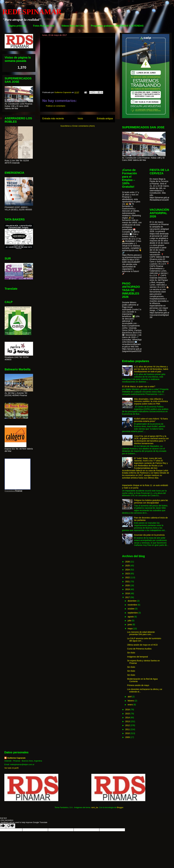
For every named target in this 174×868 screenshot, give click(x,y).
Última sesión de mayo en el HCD (142, 645)
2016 (128, 710)
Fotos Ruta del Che (44, 26)
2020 (128, 585)
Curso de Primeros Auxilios (139, 649)
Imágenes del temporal (137, 657)
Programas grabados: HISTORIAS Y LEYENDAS (117, 26)
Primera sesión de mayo (138, 685)
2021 (128, 582)
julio (130, 621)
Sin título (131, 653)
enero (130, 705)
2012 (128, 725)
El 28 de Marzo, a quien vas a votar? (139, 386)
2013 (128, 721)
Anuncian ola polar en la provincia (149, 535)
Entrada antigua (105, 118)
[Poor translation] (11, 826)
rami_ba (95, 807)
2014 (128, 718)
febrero (131, 701)
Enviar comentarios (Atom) (84, 126)
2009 (128, 737)
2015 (128, 714)
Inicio (80, 118)
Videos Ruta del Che (72, 26)
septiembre (133, 613)
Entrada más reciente (53, 118)
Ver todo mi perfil (11, 768)
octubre (131, 609)
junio (130, 624)
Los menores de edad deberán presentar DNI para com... (141, 633)
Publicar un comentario (56, 106)
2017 (128, 597)
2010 (128, 733)
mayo (130, 629)
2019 (128, 589)
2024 (128, 570)
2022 (128, 577)
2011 (128, 729)
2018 (128, 593)
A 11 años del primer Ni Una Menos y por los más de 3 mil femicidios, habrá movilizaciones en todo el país (151, 369)
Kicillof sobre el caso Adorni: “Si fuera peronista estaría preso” (151, 420)
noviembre (133, 605)
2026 (128, 562)
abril (130, 697)
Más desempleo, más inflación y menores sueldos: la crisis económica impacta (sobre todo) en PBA (151, 401)
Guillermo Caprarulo (16, 758)
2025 (128, 566)
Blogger (120, 807)
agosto (131, 617)
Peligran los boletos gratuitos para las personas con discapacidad (151, 501)
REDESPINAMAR (32, 12)
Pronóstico (9, 491)
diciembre (132, 601)
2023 (128, 574)
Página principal (17, 26)
